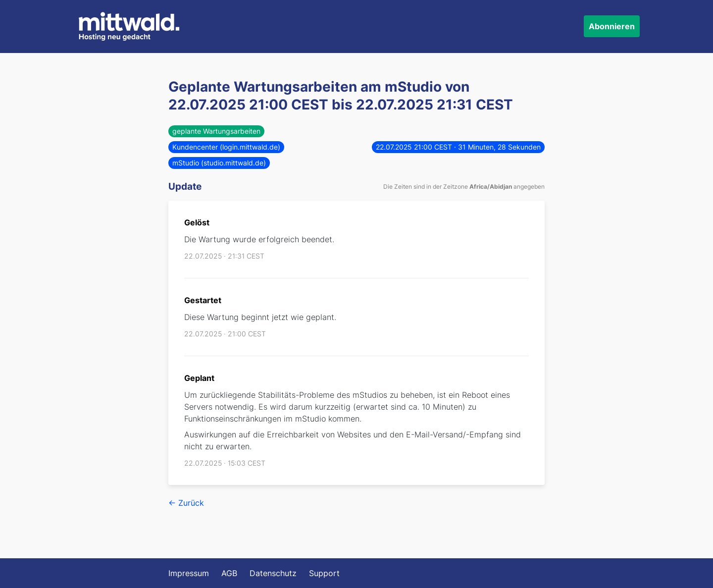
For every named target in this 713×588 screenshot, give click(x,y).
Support (324, 573)
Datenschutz (273, 573)
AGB (229, 573)
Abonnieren (612, 26)
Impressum (189, 573)
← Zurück (186, 503)
